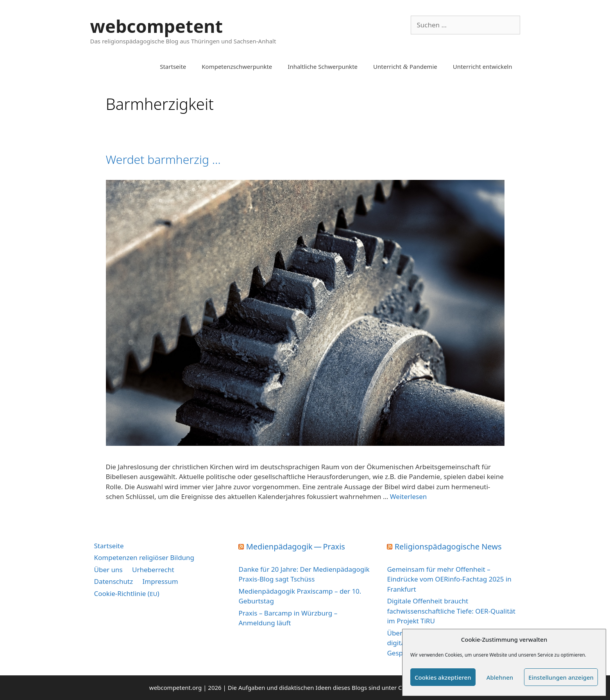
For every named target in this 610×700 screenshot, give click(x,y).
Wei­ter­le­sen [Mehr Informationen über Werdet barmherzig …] (408, 496)
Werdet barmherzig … (163, 159)
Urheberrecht (153, 570)
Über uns (108, 570)
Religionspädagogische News (448, 547)
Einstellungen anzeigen (561, 677)
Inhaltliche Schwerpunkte (323, 66)
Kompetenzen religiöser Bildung (144, 557)
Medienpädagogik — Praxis (296, 547)
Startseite (173, 66)
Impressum (160, 581)
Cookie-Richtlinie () (127, 593)
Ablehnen (500, 677)
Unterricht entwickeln (483, 66)
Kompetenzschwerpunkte (237, 66)
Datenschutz (114, 581)
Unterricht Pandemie (405, 66)
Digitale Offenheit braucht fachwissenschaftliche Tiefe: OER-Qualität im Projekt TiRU (451, 611)
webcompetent (157, 26)
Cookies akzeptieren (443, 677)
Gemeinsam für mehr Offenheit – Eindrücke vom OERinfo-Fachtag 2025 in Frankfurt (449, 579)
